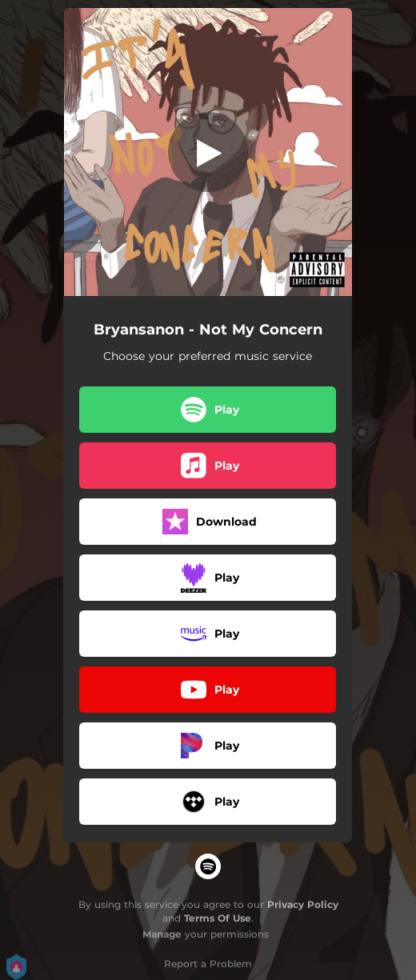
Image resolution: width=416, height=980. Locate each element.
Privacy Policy (303, 904)
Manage (162, 934)
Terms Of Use (218, 918)
